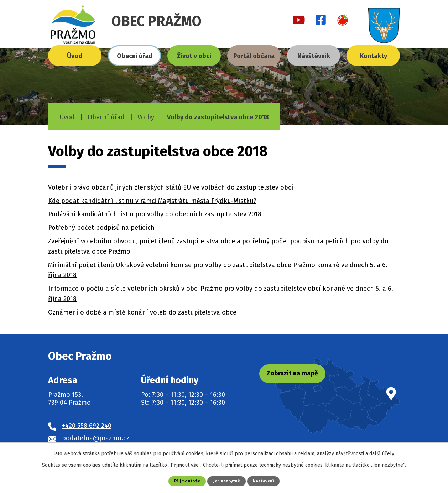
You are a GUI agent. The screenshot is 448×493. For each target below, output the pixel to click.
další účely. (382, 453)
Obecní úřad (135, 56)
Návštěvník (314, 56)
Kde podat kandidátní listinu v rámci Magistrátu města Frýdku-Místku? (152, 201)
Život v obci (194, 56)
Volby (146, 117)
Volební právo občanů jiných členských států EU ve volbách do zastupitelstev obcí (171, 187)
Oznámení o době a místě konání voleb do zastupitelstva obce (142, 312)
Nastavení (266, 481)
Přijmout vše (185, 481)
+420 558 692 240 (87, 426)
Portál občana (254, 56)
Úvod (75, 56)
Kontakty (373, 56)
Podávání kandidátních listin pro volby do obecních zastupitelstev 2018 (155, 214)
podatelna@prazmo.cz (96, 438)
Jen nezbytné (227, 481)
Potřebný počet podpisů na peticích (101, 228)
